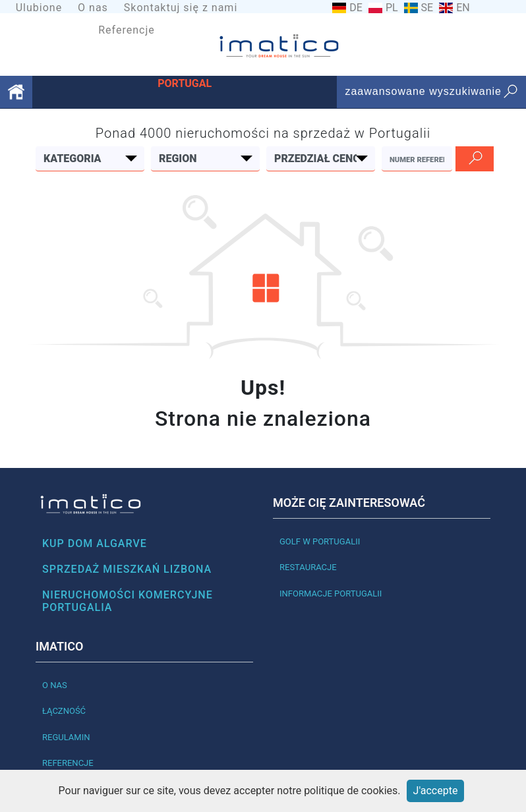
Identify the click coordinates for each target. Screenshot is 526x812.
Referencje (126, 30)
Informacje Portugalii (331, 594)
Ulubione (39, 8)
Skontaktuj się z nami (181, 8)
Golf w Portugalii (320, 541)
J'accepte (436, 791)
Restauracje (308, 567)
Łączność (64, 711)
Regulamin (66, 737)
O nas (93, 8)
